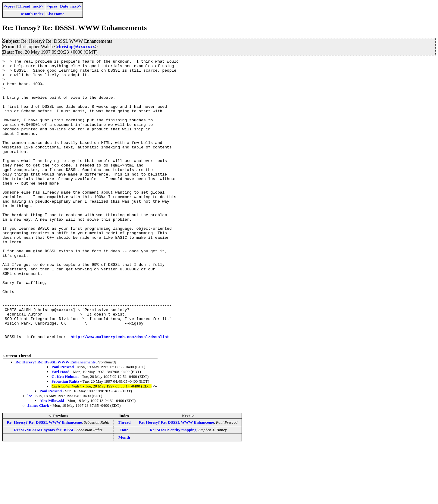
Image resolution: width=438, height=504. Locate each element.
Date (64, 6)
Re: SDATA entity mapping (173, 488)
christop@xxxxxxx (76, 47)
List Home (55, 14)
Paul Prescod (63, 425)
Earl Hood (61, 429)
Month (124, 495)
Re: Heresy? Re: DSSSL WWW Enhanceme (44, 480)
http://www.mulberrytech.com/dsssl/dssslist (120, 393)
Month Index (32, 14)
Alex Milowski (52, 458)
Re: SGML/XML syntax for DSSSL (44, 488)
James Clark (38, 463)
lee (30, 454)
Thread (24, 6)
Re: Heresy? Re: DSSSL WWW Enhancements (55, 420)
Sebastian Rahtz (65, 439)
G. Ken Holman (65, 434)
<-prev (10, 6)
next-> (38, 6)
